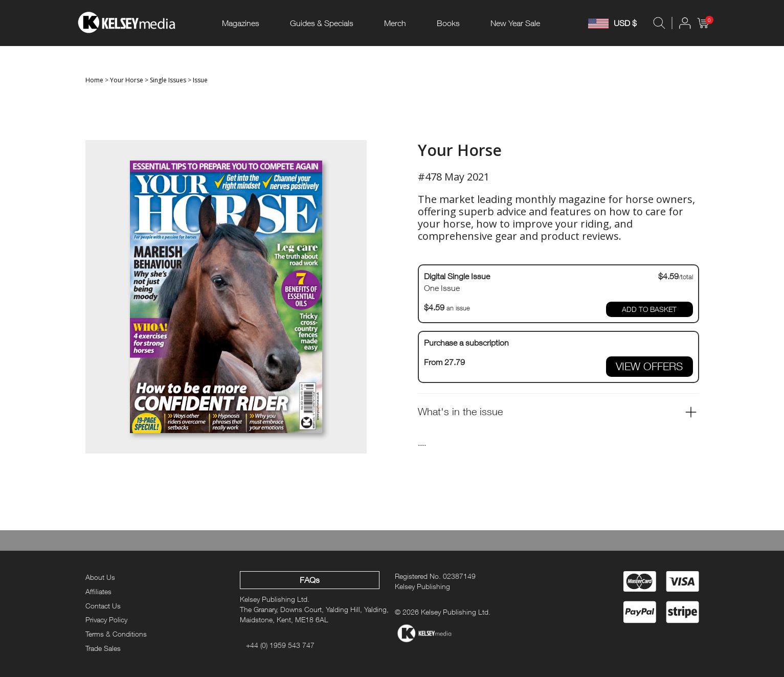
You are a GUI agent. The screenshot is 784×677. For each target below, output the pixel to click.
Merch (395, 23)
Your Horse (127, 80)
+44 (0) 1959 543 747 (280, 645)
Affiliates (98, 591)
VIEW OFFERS (649, 366)
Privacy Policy (106, 619)
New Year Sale (515, 23)
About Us (100, 577)
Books (448, 23)
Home (94, 80)
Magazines (241, 23)
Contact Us (103, 606)
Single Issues (168, 80)
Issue (200, 80)
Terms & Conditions (116, 634)
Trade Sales (103, 648)
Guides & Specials (322, 23)
